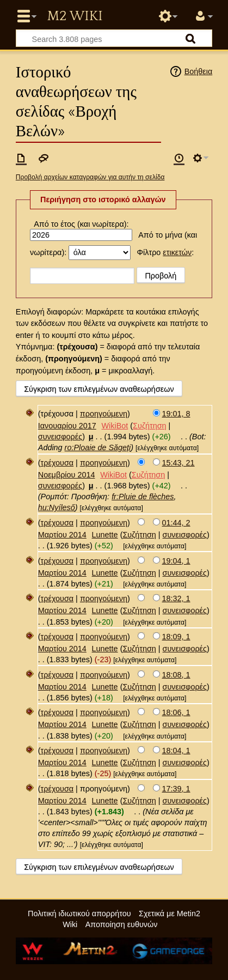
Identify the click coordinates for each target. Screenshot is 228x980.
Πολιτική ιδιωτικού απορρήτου (79, 914)
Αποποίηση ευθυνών (122, 924)
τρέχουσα (57, 463)
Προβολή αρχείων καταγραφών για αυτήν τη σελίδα (90, 177)
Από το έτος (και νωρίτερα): (81, 224)
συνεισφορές (60, 437)
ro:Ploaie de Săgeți (98, 447)
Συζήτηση (149, 426)
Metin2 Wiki (75, 16)
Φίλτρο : (166, 252)
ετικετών (177, 252)
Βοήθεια (199, 71)
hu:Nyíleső (57, 507)
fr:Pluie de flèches (143, 497)
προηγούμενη (104, 414)
